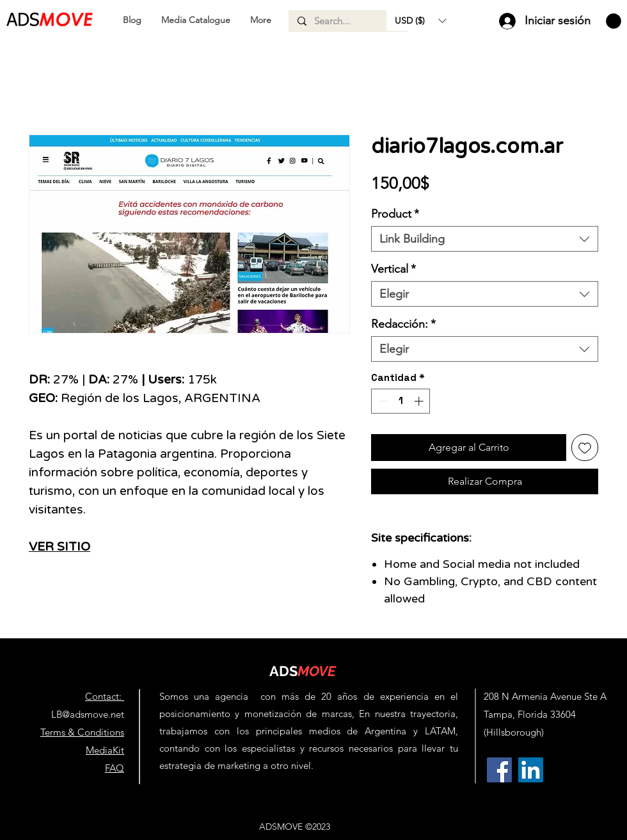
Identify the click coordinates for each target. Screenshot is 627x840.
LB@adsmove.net (88, 714)
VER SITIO (60, 547)
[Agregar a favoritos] (585, 448)
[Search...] (348, 21)
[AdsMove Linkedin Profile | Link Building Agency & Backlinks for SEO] (531, 770)
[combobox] (485, 239)
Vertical (393, 269)
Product (395, 214)
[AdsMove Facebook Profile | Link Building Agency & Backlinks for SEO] (499, 770)
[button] (420, 20)
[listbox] (420, 20)
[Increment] (420, 401)
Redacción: (403, 324)
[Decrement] (382, 401)
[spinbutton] (401, 401)
